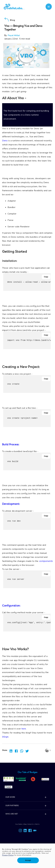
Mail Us (37, 824)
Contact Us (31, 824)
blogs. (6, 737)
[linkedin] (10, 751)
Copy (46, 277)
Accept (28, 860)
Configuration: (11, 606)
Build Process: (11, 445)
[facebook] (16, 751)
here (24, 729)
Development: (11, 504)
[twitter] (26, 751)
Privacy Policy (8, 855)
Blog (25, 824)
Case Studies (19, 824)
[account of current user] (49, 7)
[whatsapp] (21, 751)
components (46, 561)
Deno (5, 141)
